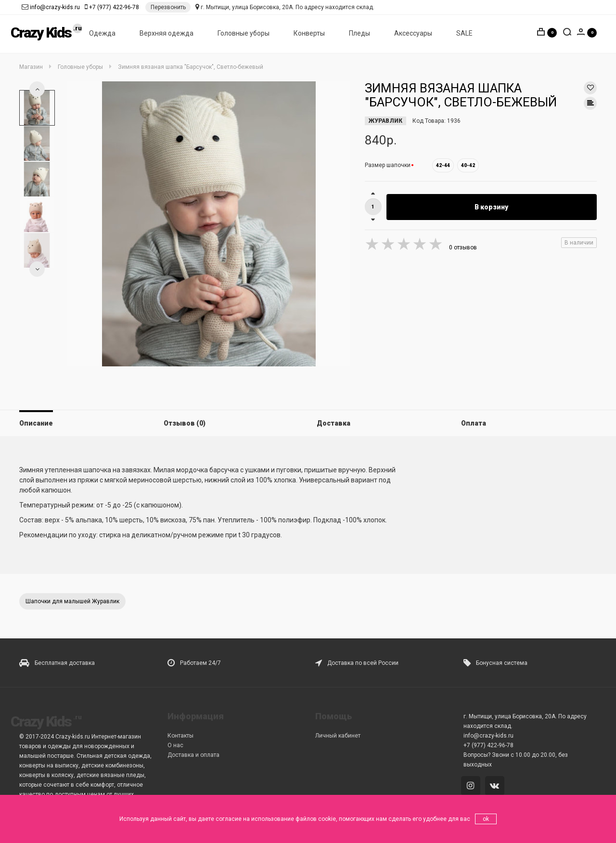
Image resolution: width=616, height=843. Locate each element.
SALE (464, 34)
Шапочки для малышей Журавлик (72, 601)
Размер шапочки (388, 165)
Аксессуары (413, 34)
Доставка (334, 423)
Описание (36, 423)
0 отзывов (463, 247)
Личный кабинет (338, 736)
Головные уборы (244, 34)
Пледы (359, 34)
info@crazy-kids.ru (55, 7)
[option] (37, 108)
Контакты (180, 736)
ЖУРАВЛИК (385, 121)
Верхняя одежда (167, 34)
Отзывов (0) (185, 423)
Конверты (309, 34)
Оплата (474, 423)
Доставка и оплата (193, 755)
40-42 (468, 165)
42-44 (443, 165)
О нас (175, 745)
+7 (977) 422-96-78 (114, 7)
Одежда (102, 34)
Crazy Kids (41, 33)
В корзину (491, 207)
